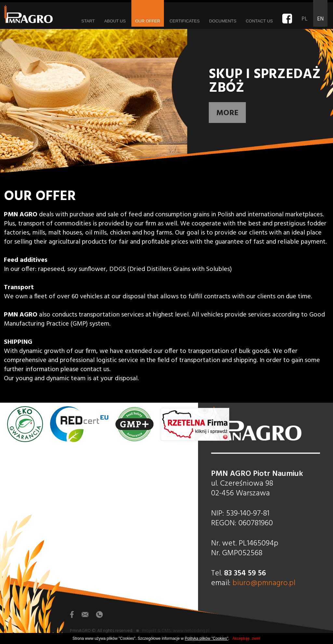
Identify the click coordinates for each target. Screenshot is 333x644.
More (227, 113)
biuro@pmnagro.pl (264, 583)
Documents (223, 21)
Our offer (148, 21)
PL (305, 19)
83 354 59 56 (245, 573)
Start (88, 21)
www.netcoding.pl (191, 631)
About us (115, 21)
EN (320, 19)
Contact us (259, 21)
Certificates (185, 21)
